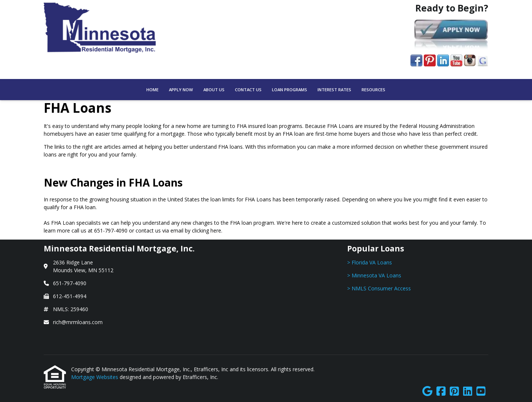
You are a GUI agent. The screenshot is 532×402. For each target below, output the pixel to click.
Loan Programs (290, 90)
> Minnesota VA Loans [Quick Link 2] (374, 275)
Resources (373, 90)
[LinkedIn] (468, 391)
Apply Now (181, 90)
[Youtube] (481, 391)
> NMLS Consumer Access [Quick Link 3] (379, 288)
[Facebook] (441, 391)
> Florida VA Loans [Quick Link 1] (370, 262)
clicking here (207, 230)
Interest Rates (334, 90)
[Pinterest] (454, 391)
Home (152, 90)
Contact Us (248, 90)
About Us (214, 90)
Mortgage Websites (95, 377)
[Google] (427, 391)
